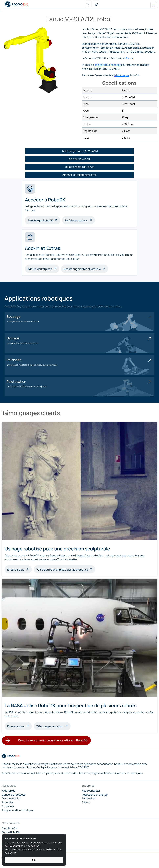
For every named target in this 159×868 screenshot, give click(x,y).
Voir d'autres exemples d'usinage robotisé (62, 570)
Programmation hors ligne (18, 810)
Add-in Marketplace (40, 269)
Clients (86, 802)
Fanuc (130, 58)
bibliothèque (122, 75)
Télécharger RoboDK (40, 220)
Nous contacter (91, 791)
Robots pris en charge (95, 795)
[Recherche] (88, 4)
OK (34, 860)
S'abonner (8, 806)
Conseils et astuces (14, 795)
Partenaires (89, 798)
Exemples (8, 802)
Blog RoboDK (10, 828)
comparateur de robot (107, 65)
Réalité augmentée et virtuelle (82, 269)
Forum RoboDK (11, 832)
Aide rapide (9, 791)
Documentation (12, 798)
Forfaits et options (76, 220)
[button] (96, 4)
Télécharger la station (50, 726)
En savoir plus (19, 569)
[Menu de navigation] (154, 5)
